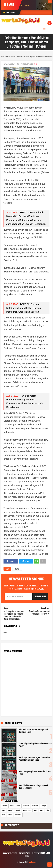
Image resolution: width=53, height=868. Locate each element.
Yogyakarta (18, 815)
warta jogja (32, 862)
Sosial (35, 810)
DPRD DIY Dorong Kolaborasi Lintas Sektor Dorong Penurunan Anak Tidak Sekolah (24, 308)
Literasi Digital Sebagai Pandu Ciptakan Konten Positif (36, 745)
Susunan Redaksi (10, 853)
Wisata (10, 815)
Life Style (44, 806)
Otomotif (10, 810)
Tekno (48, 810)
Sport (41, 810)
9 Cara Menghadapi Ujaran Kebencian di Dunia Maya (35, 773)
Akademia (5, 806)
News (17, 569)
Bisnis (12, 806)
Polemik (18, 810)
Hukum (18, 806)
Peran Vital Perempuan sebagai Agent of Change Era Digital (33, 787)
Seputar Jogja (27, 810)
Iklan (27, 856)
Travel (3, 815)
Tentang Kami (25, 853)
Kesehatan (35, 806)
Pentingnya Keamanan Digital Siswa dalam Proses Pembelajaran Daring (34, 759)
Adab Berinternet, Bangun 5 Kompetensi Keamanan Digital (33, 731)
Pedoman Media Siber (41, 853)
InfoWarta (26, 806)
